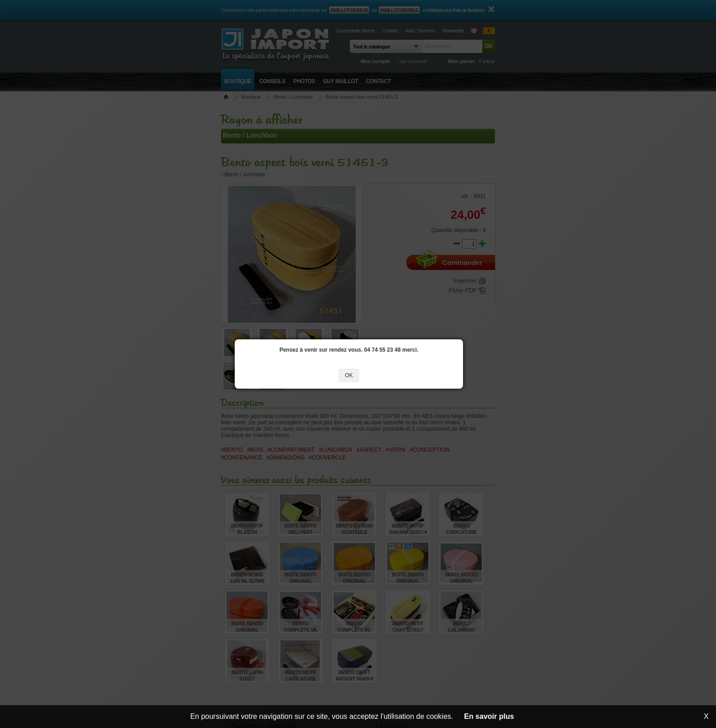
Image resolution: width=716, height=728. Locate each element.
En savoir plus (489, 716)
